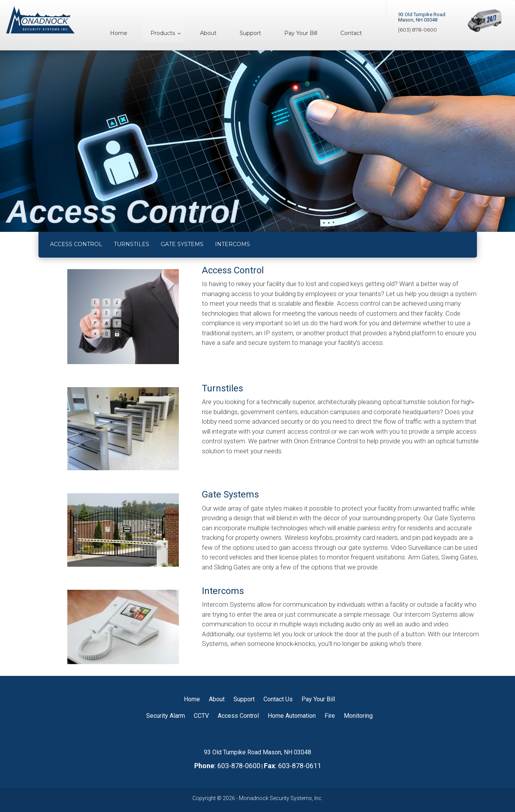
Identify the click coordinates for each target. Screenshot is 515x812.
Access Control (238, 716)
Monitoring (358, 716)
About (217, 699)
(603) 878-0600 (417, 30)
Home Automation (292, 716)
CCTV (201, 716)
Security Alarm (166, 716)
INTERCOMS (232, 244)
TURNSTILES (132, 244)
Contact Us (278, 699)
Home (192, 699)
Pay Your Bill (318, 699)
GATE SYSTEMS (182, 244)
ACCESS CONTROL (76, 244)
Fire (330, 716)
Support (244, 699)
